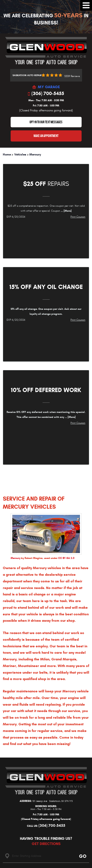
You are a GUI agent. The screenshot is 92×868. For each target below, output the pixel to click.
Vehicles (20, 155)
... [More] (66, 211)
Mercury (35, 155)
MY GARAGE (49, 87)
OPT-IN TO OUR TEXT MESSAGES (46, 122)
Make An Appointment (46, 136)
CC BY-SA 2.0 (66, 558)
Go (83, 856)
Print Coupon (78, 217)
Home (7, 155)
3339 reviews (72, 76)
